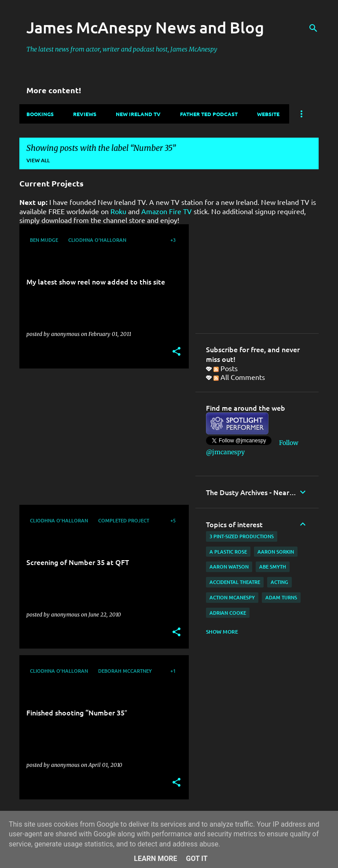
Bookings (40, 114)
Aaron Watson (229, 567)
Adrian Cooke (228, 613)
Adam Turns (281, 597)
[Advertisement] (101, 437)
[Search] (313, 28)
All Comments (239, 377)
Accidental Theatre (235, 582)
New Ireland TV (138, 114)
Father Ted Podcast (209, 114)
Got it (197, 859)
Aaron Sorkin (276, 552)
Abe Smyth (273, 567)
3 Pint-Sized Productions (242, 536)
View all (38, 160)
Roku (118, 211)
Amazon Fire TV (167, 211)
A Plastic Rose (228, 552)
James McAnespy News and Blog (145, 27)
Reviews (85, 114)
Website (268, 114)
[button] (176, 352)
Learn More (155, 859)
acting (279, 582)
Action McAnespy (232, 597)
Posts (226, 368)
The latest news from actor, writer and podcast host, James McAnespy (122, 49)
